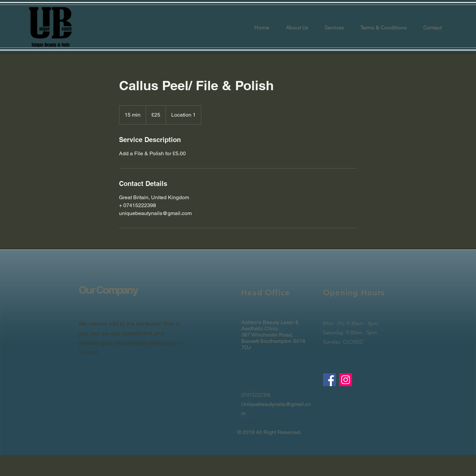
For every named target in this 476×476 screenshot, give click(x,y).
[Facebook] (329, 380)
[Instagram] (346, 380)
